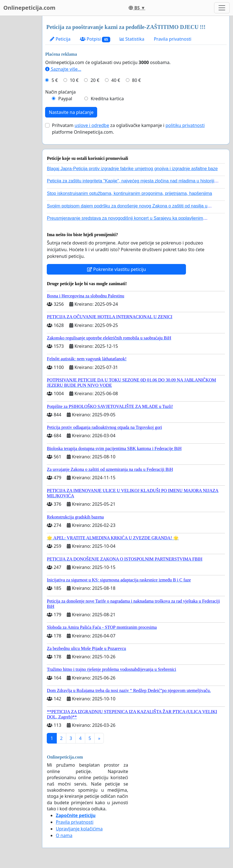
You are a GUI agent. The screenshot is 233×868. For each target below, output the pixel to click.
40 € (116, 80)
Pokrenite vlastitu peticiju (117, 269)
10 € (74, 80)
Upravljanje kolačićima (79, 829)
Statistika (132, 39)
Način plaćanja (60, 92)
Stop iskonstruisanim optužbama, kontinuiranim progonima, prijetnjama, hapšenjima (129, 193)
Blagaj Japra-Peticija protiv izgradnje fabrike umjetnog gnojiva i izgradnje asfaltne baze (132, 169)
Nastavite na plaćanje (71, 112)
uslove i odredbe (92, 125)
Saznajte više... (63, 69)
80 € (136, 80)
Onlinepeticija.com (29, 8)
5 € (55, 80)
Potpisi (95, 39)
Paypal (65, 99)
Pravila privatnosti (172, 39)
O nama (64, 835)
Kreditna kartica (107, 99)
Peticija (60, 39)
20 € (95, 80)
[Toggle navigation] (222, 8)
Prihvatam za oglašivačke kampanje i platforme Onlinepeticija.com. (128, 129)
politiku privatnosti (185, 125)
